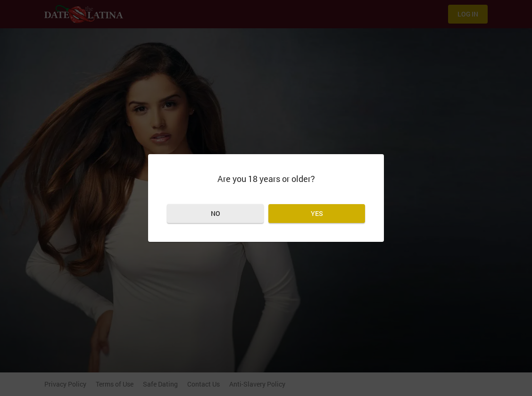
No (216, 213)
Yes (317, 213)
